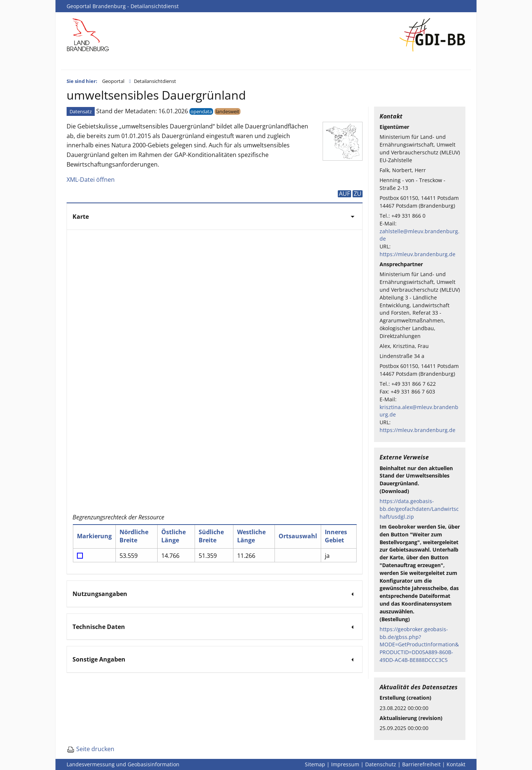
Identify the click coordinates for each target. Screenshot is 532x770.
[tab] (215, 216)
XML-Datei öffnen (91, 180)
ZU (358, 194)
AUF (344, 194)
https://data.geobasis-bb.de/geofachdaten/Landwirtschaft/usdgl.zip (419, 509)
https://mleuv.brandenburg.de (417, 254)
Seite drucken (90, 749)
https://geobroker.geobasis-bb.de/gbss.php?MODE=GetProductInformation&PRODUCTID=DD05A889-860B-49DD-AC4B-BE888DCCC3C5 (419, 645)
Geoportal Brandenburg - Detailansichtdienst (123, 6)
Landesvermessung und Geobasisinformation (123, 764)
